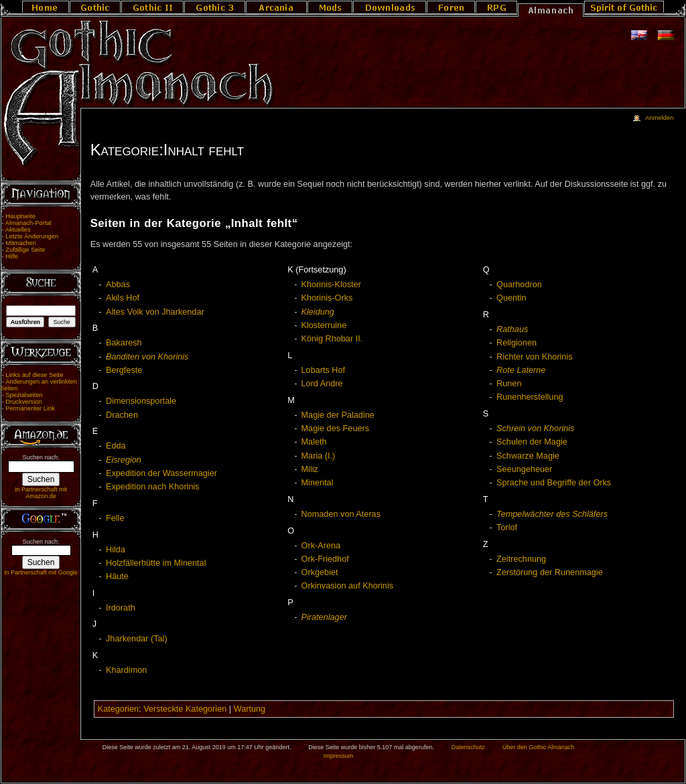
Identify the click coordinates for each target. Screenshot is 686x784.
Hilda (116, 550)
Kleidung (318, 312)
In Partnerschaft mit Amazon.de (41, 493)
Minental (318, 483)
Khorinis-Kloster (332, 285)
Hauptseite (20, 216)
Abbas (118, 285)
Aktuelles (18, 230)
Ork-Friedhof (325, 559)
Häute (117, 576)
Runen (509, 384)
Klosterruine (324, 325)
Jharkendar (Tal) (137, 639)
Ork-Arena (321, 546)
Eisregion (124, 460)
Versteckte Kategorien (185, 709)
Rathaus (512, 329)
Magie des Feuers (336, 428)
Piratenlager (324, 617)
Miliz (310, 469)
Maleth (314, 442)
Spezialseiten (24, 395)
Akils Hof (123, 298)
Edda (116, 446)
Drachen (122, 415)
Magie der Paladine (338, 415)
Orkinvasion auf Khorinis (348, 586)
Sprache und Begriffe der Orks (554, 483)
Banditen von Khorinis (147, 357)
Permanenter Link (30, 408)
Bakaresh (124, 343)
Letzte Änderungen (32, 236)
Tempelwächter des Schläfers (552, 514)
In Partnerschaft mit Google (41, 572)
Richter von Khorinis (535, 357)
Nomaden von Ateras (341, 514)
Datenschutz (468, 747)
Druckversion (23, 402)
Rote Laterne (521, 370)
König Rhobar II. (332, 339)
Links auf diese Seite (34, 375)
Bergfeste (124, 370)
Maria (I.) (319, 456)
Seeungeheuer (524, 469)
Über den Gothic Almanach (539, 747)
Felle (115, 518)
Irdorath (121, 608)
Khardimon (126, 670)
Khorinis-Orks (327, 298)
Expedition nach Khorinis (153, 487)
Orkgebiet (320, 572)
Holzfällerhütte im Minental (156, 563)
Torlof (507, 528)
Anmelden (659, 118)
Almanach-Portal (28, 223)
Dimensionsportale (141, 401)
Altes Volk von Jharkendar (155, 312)
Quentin (511, 298)
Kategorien (118, 709)
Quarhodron (519, 285)
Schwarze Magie (528, 456)
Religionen (517, 343)
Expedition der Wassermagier (161, 473)
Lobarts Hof (324, 370)
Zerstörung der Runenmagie (550, 572)
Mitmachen (21, 243)
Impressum (339, 756)
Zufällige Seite (25, 250)
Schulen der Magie (532, 442)
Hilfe (12, 256)
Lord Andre (322, 384)
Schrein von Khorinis (535, 428)
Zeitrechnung (521, 559)
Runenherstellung (530, 397)
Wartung (250, 709)
